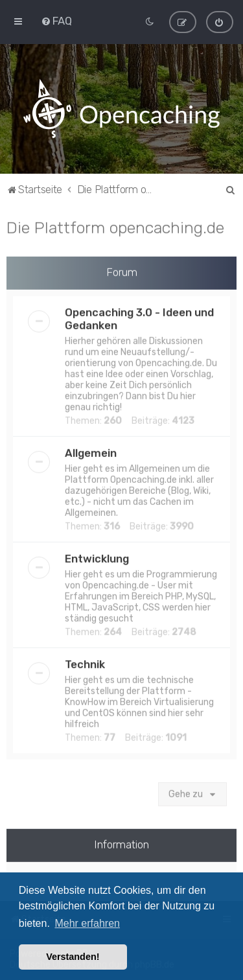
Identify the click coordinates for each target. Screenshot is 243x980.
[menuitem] (56, 21)
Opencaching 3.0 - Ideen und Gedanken (139, 318)
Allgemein (91, 452)
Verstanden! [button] (73, 957)
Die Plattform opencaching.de (115, 226)
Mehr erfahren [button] (87, 923)
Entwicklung (97, 557)
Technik (85, 663)
